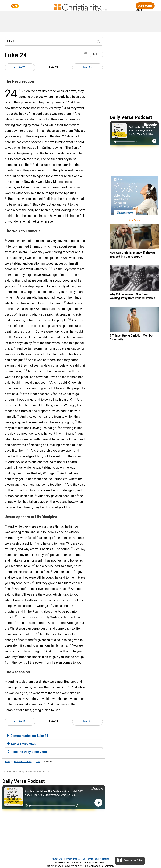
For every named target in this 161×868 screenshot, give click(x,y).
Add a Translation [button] (21, 744)
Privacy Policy (72, 859)
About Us (57, 859)
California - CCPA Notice (96, 859)
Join (145, 6)
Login (139, 10)
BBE (96, 54)
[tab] (54, 736)
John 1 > (87, 67)
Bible (7, 762)
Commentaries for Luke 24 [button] (28, 736)
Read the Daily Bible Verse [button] (27, 752)
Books (23, 762)
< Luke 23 (20, 67)
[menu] (6, 7)
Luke (38, 762)
